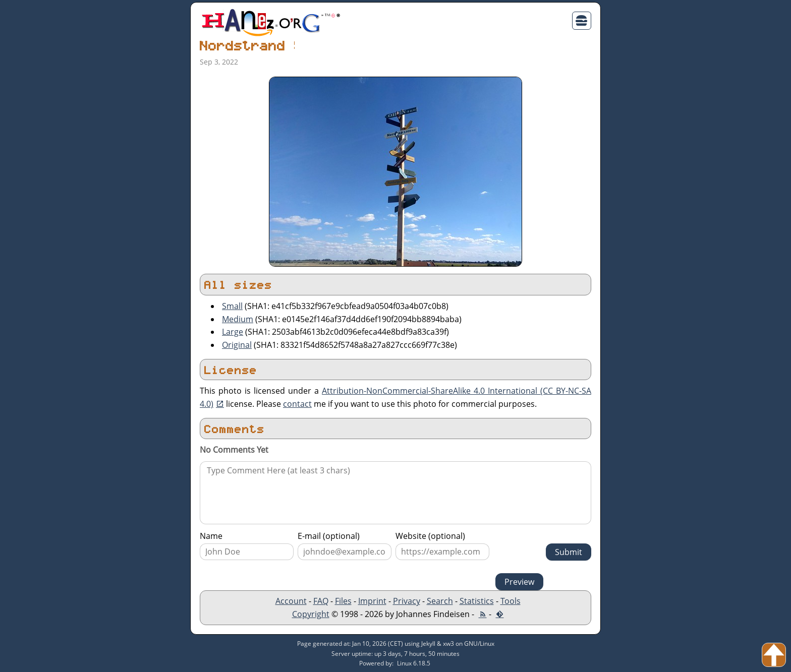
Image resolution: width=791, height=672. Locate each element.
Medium (238, 319)
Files (343, 601)
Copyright (311, 614)
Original (237, 345)
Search (440, 601)
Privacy (407, 601)
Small (232, 306)
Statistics (477, 601)
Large (233, 332)
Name (211, 536)
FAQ (321, 601)
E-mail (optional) (329, 536)
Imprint (372, 601)
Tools (511, 601)
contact (297, 404)
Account (291, 601)
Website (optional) (430, 536)
